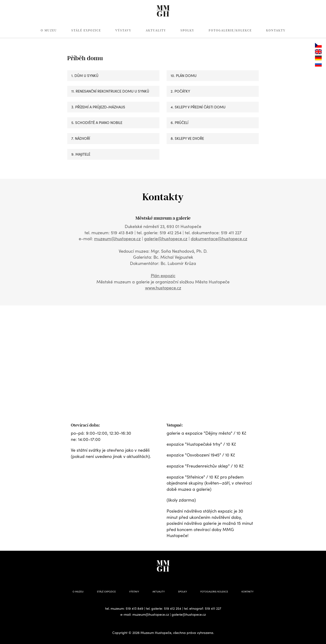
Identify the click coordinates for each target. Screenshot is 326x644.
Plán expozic (163, 275)
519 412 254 (173, 608)
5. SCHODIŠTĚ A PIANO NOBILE (97, 123)
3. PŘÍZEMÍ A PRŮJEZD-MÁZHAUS (98, 107)
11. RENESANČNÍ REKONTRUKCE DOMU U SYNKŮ (110, 91)
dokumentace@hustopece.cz (219, 239)
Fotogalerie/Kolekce (230, 30)
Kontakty (276, 30)
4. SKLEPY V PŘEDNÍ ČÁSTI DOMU (198, 107)
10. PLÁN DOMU (184, 76)
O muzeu (49, 30)
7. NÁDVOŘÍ (81, 138)
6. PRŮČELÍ (180, 123)
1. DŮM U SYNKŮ (85, 76)
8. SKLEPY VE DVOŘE (187, 138)
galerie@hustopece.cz (166, 239)
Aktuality (156, 30)
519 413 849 (134, 608)
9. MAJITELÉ (81, 154)
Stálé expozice (86, 30)
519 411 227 (213, 608)
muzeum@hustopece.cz (117, 239)
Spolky (187, 30)
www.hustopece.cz (163, 288)
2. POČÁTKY (180, 91)
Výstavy (123, 30)
